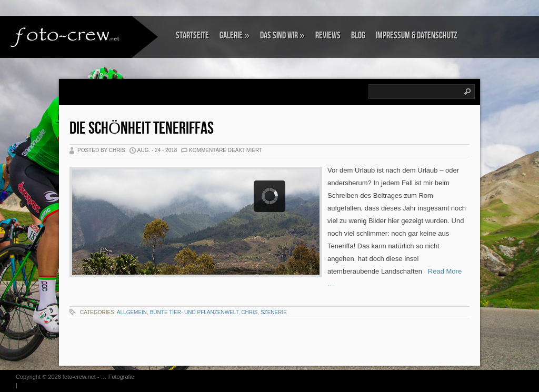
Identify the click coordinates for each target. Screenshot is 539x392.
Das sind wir (282, 36)
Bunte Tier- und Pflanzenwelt (194, 312)
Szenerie (274, 312)
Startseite (192, 36)
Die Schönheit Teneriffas (142, 129)
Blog (358, 36)
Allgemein (132, 312)
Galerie (234, 36)
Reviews (328, 36)
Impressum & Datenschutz (417, 36)
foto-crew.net (79, 377)
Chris (249, 312)
